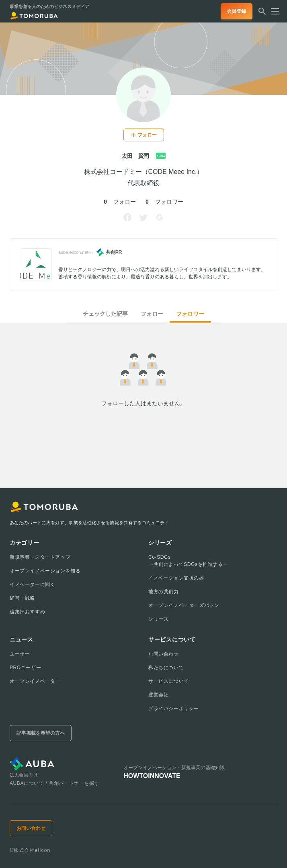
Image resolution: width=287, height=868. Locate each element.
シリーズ (158, 619)
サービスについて (169, 681)
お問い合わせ (164, 654)
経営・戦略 (22, 598)
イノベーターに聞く (32, 584)
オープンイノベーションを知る (45, 571)
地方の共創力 (164, 592)
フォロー (152, 314)
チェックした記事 (105, 314)
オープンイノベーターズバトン (184, 605)
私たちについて (166, 668)
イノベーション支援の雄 (176, 578)
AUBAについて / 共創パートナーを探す (54, 783)
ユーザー (20, 654)
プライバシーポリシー (174, 709)
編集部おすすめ (27, 612)
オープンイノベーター (35, 681)
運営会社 (158, 695)
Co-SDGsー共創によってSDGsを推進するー (188, 561)
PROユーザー (25, 668)
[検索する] (262, 14)
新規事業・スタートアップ (40, 557)
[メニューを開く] (273, 11)
